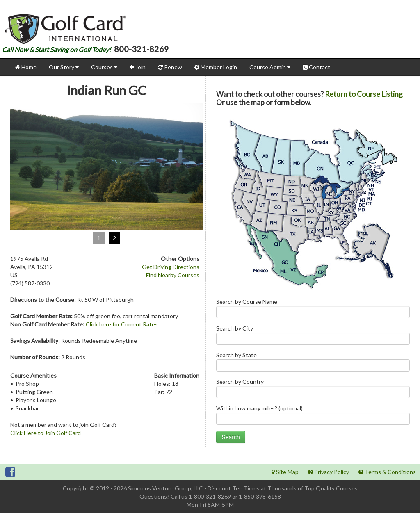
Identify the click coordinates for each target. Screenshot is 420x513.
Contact (316, 67)
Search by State (313, 364)
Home (26, 67)
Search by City (313, 337)
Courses (104, 67)
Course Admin (270, 67)
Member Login (216, 67)
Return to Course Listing (364, 94)
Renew (170, 67)
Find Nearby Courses (173, 275)
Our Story (64, 67)
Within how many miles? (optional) (313, 417)
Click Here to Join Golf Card (46, 433)
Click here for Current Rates (122, 324)
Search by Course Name (313, 310)
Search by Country (313, 390)
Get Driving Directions (171, 267)
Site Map (285, 472)
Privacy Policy (329, 472)
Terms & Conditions (387, 472)
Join (138, 67)
